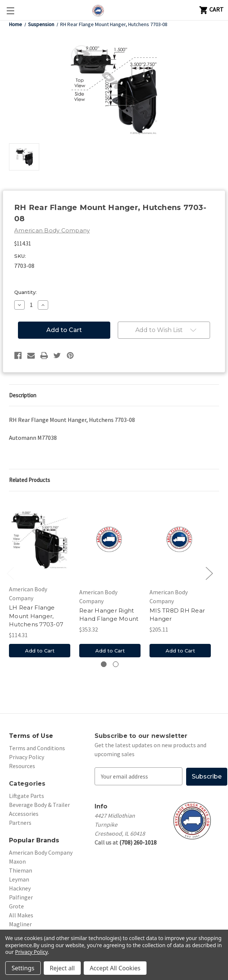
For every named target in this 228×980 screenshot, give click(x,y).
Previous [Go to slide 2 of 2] (10, 573)
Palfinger (21, 897)
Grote (16, 906)
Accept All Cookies (115, 968)
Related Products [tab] (30, 480)
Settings (23, 968)
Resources (22, 766)
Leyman (19, 879)
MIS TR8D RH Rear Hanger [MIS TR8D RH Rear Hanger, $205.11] (177, 615)
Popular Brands (34, 840)
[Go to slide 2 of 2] (116, 664)
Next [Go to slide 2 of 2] (209, 573)
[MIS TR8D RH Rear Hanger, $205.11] (180, 540)
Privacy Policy (27, 757)
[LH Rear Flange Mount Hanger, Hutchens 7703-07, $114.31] (40, 540)
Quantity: (25, 292)
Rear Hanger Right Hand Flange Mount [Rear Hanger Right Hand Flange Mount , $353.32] (109, 615)
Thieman (21, 870)
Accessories (24, 814)
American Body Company (41, 852)
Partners (20, 823)
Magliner (20, 924)
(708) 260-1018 (138, 842)
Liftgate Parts (27, 796)
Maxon (17, 861)
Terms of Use (31, 736)
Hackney (20, 888)
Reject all (62, 968)
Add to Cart (40, 651)
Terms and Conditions (37, 748)
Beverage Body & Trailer (39, 805)
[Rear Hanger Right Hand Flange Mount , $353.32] (110, 540)
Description (23, 395)
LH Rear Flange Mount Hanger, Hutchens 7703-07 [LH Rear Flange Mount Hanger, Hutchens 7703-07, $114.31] (36, 616)
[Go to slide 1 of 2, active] (104, 664)
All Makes (21, 915)
